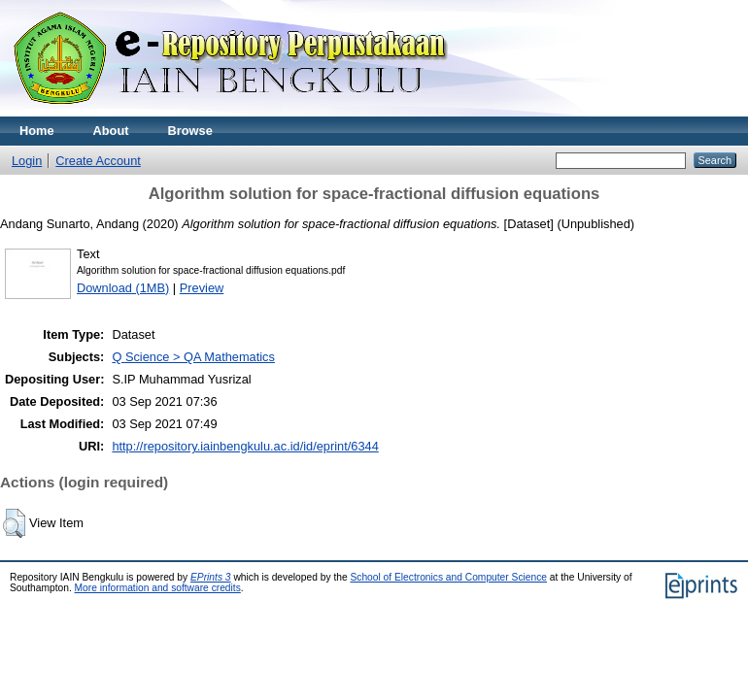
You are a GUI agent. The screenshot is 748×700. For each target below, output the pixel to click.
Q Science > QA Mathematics (193, 357)
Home (37, 131)
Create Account (98, 161)
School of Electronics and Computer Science (448, 577)
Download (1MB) (123, 288)
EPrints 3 (211, 577)
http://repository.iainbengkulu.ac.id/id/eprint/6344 (245, 446)
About (111, 131)
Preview (202, 288)
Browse (190, 131)
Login (27, 161)
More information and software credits (158, 588)
